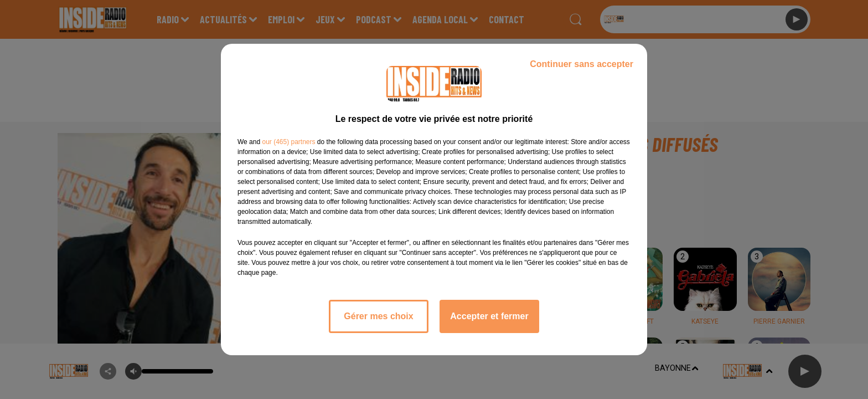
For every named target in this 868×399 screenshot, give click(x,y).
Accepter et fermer (489, 316)
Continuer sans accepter (582, 64)
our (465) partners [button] (288, 142)
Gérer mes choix (378, 316)
